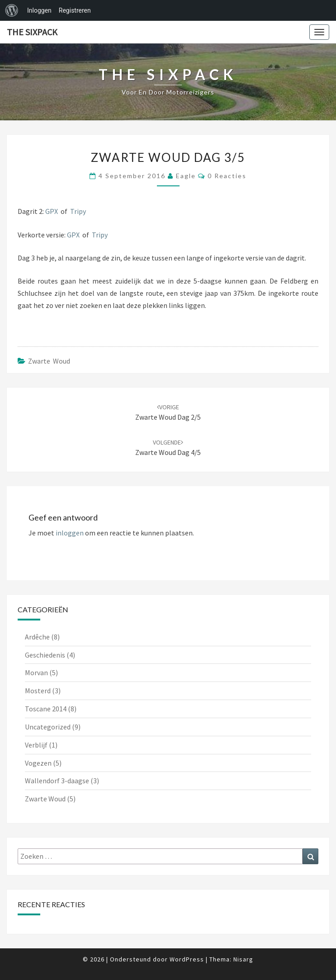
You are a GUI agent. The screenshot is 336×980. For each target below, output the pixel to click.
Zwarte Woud (49, 361)
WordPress (187, 959)
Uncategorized (48, 727)
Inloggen (39, 10)
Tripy (78, 211)
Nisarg (243, 959)
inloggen (70, 533)
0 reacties (227, 176)
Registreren (75, 10)
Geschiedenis (45, 655)
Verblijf (36, 745)
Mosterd (38, 691)
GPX (52, 211)
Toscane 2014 (46, 709)
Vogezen (38, 763)
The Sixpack (32, 32)
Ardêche (37, 637)
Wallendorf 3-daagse (57, 781)
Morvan (36, 672)
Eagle (186, 176)
